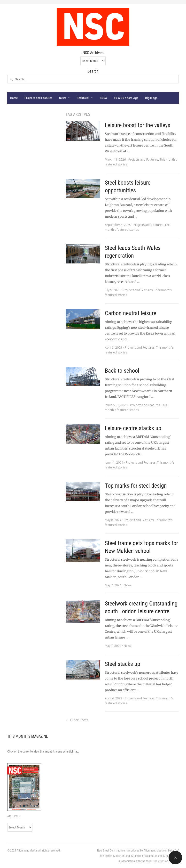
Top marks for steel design (136, 486)
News (63, 98)
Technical (83, 98)
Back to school (122, 371)
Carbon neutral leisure (131, 313)
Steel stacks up (123, 664)
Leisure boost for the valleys (138, 125)
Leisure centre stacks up (133, 428)
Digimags (151, 98)
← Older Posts (77, 720)
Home (14, 98)
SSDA (103, 98)
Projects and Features (38, 98)
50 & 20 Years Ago (126, 98)
